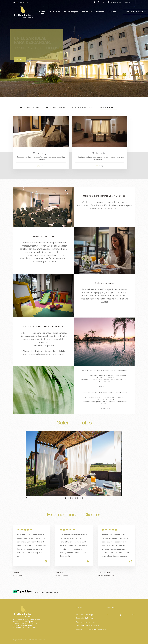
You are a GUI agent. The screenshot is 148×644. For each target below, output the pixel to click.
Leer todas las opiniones (46, 592)
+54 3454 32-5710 (92, 625)
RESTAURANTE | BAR (71, 12)
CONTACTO (112, 12)
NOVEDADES (100, 12)
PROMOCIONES (87, 12)
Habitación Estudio (29, 108)
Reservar (20, 60)
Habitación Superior (83, 108)
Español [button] (128, 2)
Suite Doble (100, 153)
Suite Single (41, 153)
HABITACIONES (55, 12)
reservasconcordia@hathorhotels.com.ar (91, 629)
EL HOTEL (42, 12)
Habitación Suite (108, 108)
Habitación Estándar (56, 108)
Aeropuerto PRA (115, 2)
